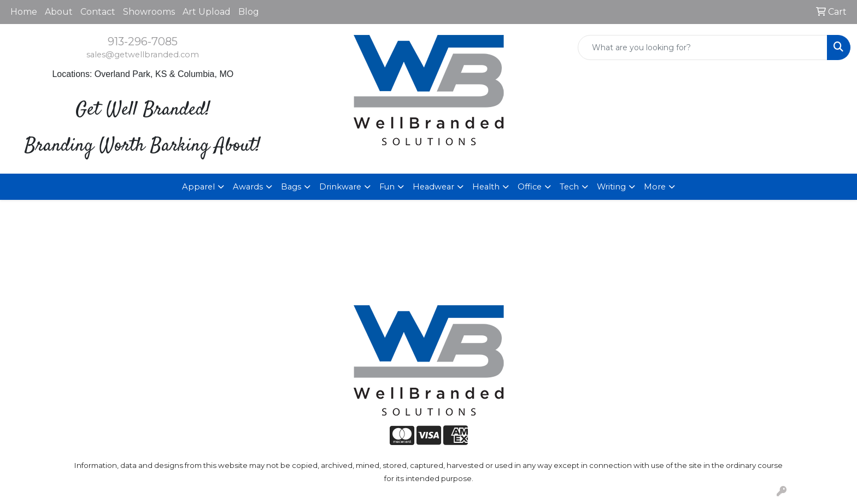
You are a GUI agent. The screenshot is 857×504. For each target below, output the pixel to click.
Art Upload (207, 12)
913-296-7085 (143, 41)
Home (24, 12)
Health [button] (486, 187)
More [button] (655, 187)
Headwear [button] (433, 187)
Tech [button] (569, 187)
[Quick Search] (703, 48)
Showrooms (149, 12)
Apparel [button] (198, 187)
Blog (249, 12)
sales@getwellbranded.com (143, 55)
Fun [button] (387, 187)
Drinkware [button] (340, 187)
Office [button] (530, 187)
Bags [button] (291, 187)
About (59, 12)
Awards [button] (248, 187)
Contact (98, 12)
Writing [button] (611, 187)
